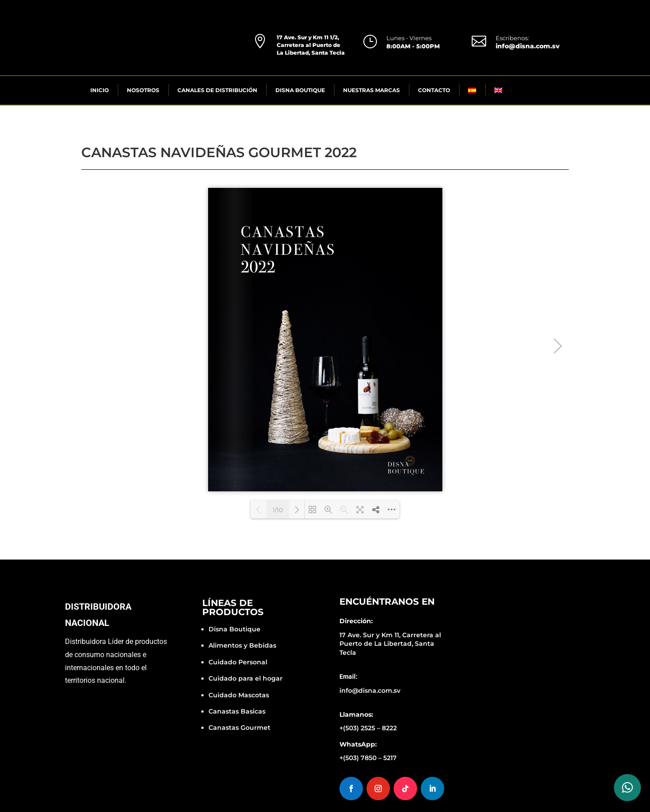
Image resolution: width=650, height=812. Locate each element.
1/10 (278, 510)
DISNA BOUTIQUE (300, 90)
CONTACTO (434, 90)
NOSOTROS (143, 90)
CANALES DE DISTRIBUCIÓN (217, 90)
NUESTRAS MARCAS (371, 90)
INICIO (100, 90)
